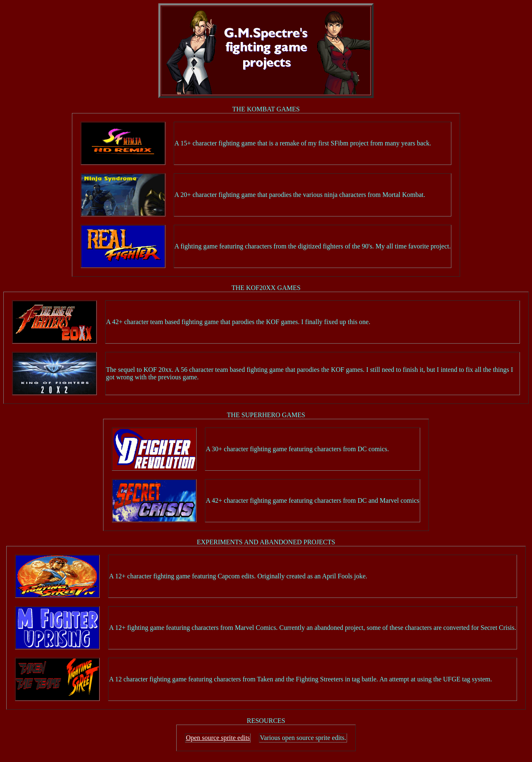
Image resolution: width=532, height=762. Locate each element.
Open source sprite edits (218, 738)
